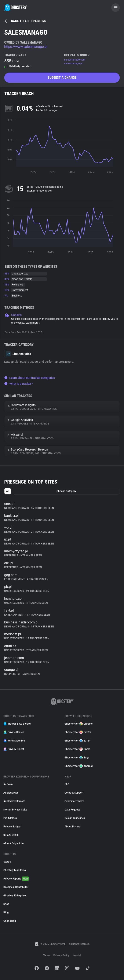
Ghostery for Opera (77, 749)
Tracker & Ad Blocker (17, 724)
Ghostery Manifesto (15, 870)
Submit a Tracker (74, 801)
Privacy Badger (12, 827)
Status (7, 862)
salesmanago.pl (73, 63)
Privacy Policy (61, 955)
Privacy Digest (14, 749)
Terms (47, 955)
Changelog (10, 921)
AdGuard (8, 784)
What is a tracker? (19, 384)
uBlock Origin (11, 835)
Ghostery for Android (79, 766)
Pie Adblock (10, 818)
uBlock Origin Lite (13, 844)
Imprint (77, 955)
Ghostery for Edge (77, 758)
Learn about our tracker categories (30, 378)
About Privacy (73, 827)
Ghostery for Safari (77, 741)
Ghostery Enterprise (14, 896)
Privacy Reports (16, 879)
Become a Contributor (16, 887)
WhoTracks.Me (14, 741)
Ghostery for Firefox (78, 732)
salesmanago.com (75, 60)
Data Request (72, 810)
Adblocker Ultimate (14, 801)
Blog (6, 912)
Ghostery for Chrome (79, 724)
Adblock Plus (11, 793)
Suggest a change (62, 78)
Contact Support (74, 793)
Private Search (14, 732)
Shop (6, 904)
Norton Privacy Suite (15, 810)
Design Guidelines (75, 818)
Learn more (33, 323)
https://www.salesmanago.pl (26, 47)
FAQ (67, 784)
